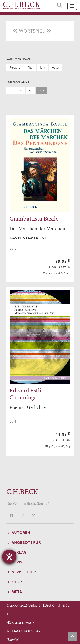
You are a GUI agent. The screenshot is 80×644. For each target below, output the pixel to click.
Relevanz (15, 68)
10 (11, 91)
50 (31, 91)
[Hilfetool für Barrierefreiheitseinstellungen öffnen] (9, 557)
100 (41, 91)
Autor (56, 68)
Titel (30, 68)
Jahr (43, 68)
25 (21, 91)
